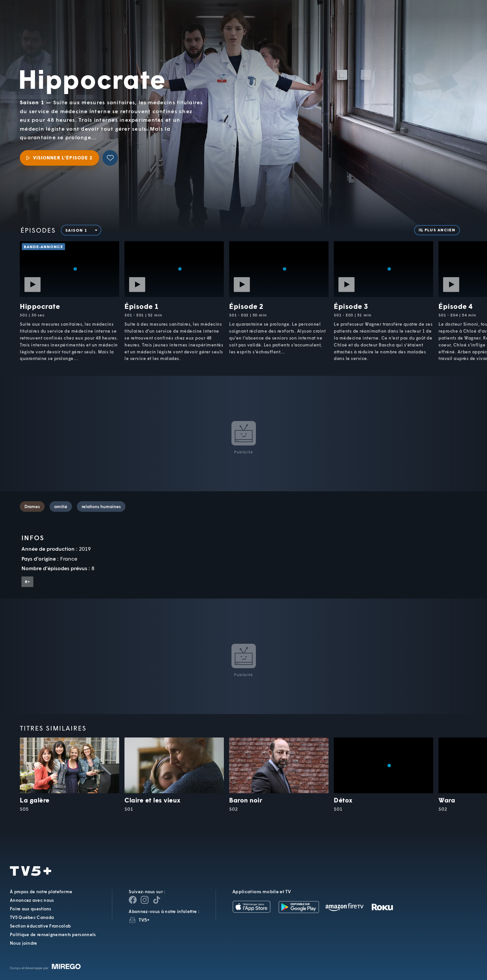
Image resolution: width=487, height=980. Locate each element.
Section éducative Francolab (40, 926)
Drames (32, 506)
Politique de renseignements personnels (53, 934)
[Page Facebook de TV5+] (133, 900)
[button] (370, 22)
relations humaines (101, 506)
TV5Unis (50, 17)
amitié (61, 506)
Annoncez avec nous (32, 900)
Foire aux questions (31, 909)
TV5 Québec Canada (32, 917)
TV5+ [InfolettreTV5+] (144, 920)
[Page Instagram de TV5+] (145, 900)
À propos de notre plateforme (41, 892)
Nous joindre (24, 943)
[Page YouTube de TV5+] (157, 900)
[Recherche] (459, 22)
